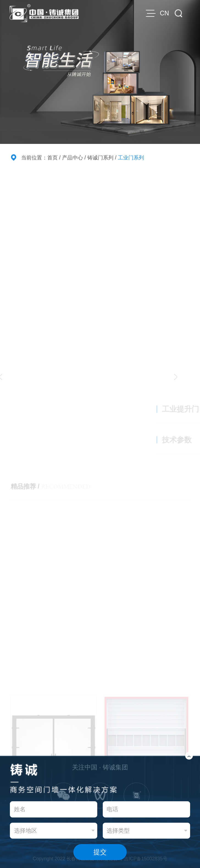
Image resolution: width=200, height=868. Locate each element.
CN (165, 13)
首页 (52, 158)
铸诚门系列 (100, 158)
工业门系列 (131, 158)
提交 (100, 852)
